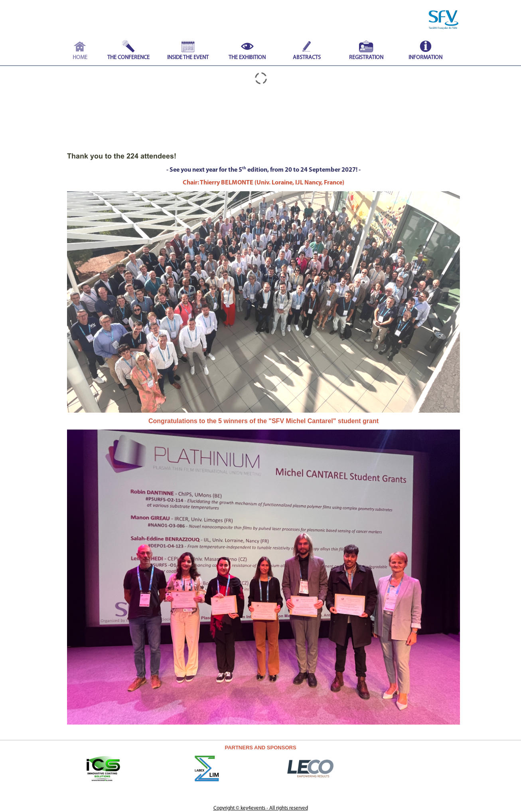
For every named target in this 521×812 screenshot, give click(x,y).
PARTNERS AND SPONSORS (260, 748)
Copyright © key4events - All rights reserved (261, 808)
